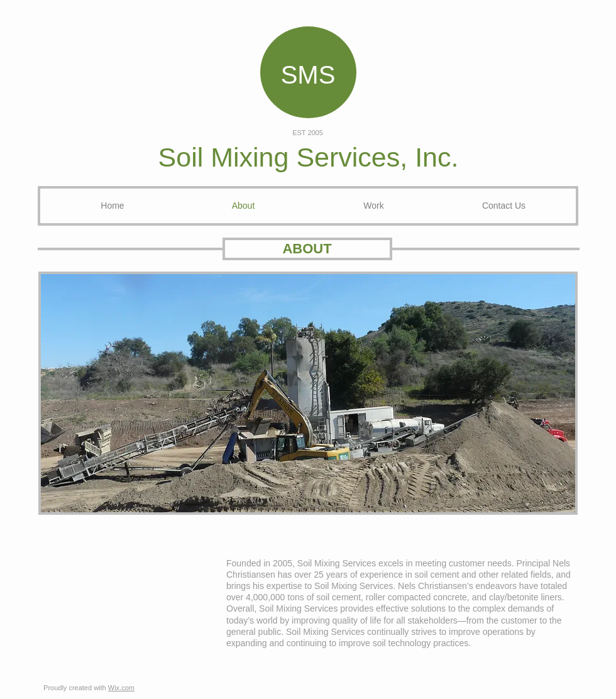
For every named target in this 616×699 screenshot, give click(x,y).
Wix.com (121, 688)
